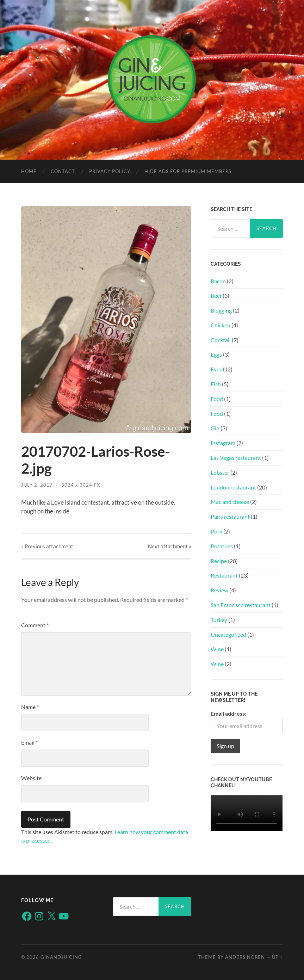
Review (219, 590)
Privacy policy (110, 171)
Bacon (218, 281)
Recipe (219, 561)
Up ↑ (277, 957)
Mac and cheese (230, 502)
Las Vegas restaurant (236, 458)
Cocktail (221, 340)
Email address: (228, 713)
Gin (215, 428)
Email (29, 742)
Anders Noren (245, 957)
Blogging (221, 310)
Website (31, 778)
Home (29, 171)
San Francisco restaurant (241, 605)
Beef (216, 295)
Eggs (216, 354)
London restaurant (233, 487)
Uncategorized (228, 634)
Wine (217, 649)
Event (218, 369)
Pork (216, 531)
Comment (35, 625)
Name (30, 707)
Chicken (221, 325)
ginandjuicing (61, 957)
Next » (170, 546)
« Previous (47, 546)
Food (217, 399)
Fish (216, 384)
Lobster (220, 472)
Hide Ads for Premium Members (188, 171)
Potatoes (222, 546)
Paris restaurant (230, 516)
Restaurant (224, 575)
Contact (63, 171)
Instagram (223, 443)
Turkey (219, 620)
